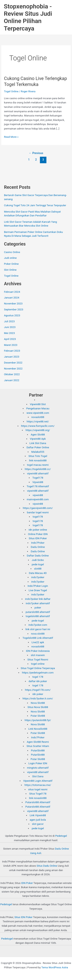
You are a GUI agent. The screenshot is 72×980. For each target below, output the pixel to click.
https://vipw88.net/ (38, 421)
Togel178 (38, 478)
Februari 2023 (12, 351)
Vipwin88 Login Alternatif (38, 781)
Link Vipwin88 (38, 815)
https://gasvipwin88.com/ (38, 508)
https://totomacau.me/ (38, 785)
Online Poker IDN (38, 534)
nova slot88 (38, 634)
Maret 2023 (11, 345)
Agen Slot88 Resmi (38, 742)
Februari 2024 (12, 292)
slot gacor (38, 824)
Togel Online (11, 91)
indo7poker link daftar (38, 599)
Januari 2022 (12, 380)
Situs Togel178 (38, 794)
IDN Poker (27, 883)
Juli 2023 (9, 321)
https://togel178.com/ (38, 690)
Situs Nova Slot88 (38, 707)
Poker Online (11, 264)
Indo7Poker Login (38, 586)
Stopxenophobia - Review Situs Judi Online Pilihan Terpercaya (28, 17)
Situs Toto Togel (38, 456)
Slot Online (10, 270)
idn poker (38, 694)
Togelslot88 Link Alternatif (38, 638)
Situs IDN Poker (38, 538)
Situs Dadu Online (47, 866)
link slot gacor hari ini (38, 629)
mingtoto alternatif (38, 768)
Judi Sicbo (38, 560)
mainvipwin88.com (38, 499)
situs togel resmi (38, 789)
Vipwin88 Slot (38, 404)
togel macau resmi (38, 465)
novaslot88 (38, 417)
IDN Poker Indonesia (38, 651)
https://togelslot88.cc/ (38, 469)
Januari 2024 (12, 298)
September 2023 (14, 309)
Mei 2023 (9, 333)
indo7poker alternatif (38, 603)
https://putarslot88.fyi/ (38, 720)
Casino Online (12, 252)
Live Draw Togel (38, 590)
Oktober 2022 (12, 374)
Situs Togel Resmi (38, 659)
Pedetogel (61, 836)
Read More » (11, 137)
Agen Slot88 (38, 434)
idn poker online (38, 530)
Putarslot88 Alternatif (38, 802)
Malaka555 (38, 452)
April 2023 (10, 339)
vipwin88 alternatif (38, 473)
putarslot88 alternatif (38, 612)
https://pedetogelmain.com (38, 673)
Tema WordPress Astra (55, 967)
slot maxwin (38, 655)
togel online (38, 664)
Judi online (10, 258)
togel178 (38, 517)
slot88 (38, 569)
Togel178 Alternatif (38, 486)
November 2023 (13, 303)
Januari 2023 (12, 357)
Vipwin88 (38, 482)
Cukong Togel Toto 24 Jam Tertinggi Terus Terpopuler (35, 205)
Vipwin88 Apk (38, 439)
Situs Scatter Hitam (38, 746)
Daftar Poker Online (38, 447)
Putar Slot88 (38, 716)
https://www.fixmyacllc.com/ (38, 426)
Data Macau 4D (38, 573)
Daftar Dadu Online (38, 556)
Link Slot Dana (38, 443)
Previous (36, 153)
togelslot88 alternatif (38, 616)
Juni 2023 (10, 327)
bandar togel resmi (38, 512)
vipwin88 (38, 495)
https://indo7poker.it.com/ (38, 698)
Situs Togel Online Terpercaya (38, 668)
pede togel (38, 564)
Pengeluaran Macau (38, 408)
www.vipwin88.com (38, 413)
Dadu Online (38, 547)
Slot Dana (38, 776)
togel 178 (38, 677)
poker (38, 607)
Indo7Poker (38, 543)
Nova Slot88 (38, 703)
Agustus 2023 (12, 315)
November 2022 (13, 368)
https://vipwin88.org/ (38, 430)
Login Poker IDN (38, 763)
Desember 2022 (13, 363)
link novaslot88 (38, 460)
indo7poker (38, 577)
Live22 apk (38, 642)
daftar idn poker (38, 681)
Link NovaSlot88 (38, 729)
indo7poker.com (38, 625)
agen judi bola (38, 820)
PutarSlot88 (38, 750)
